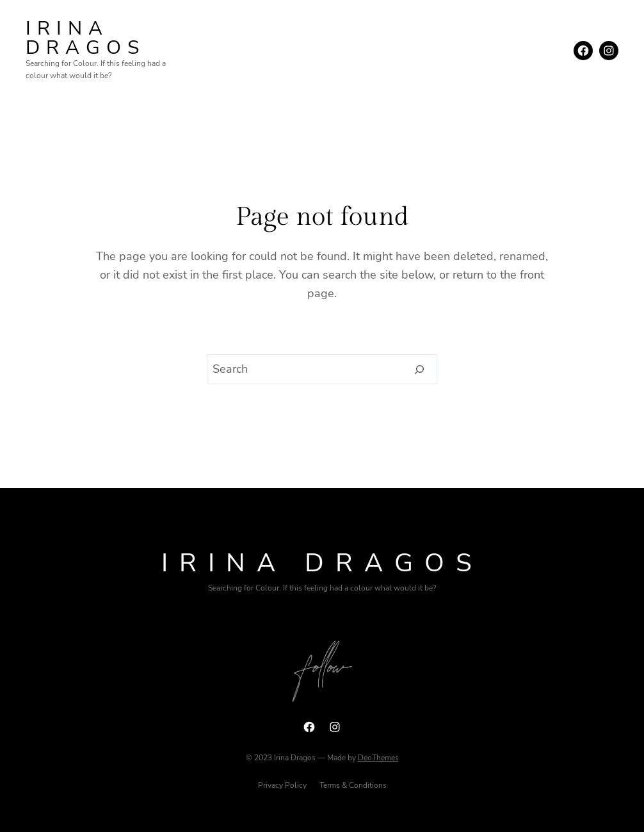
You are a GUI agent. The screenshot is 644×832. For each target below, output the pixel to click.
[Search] (420, 370)
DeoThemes (378, 758)
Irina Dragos (85, 38)
